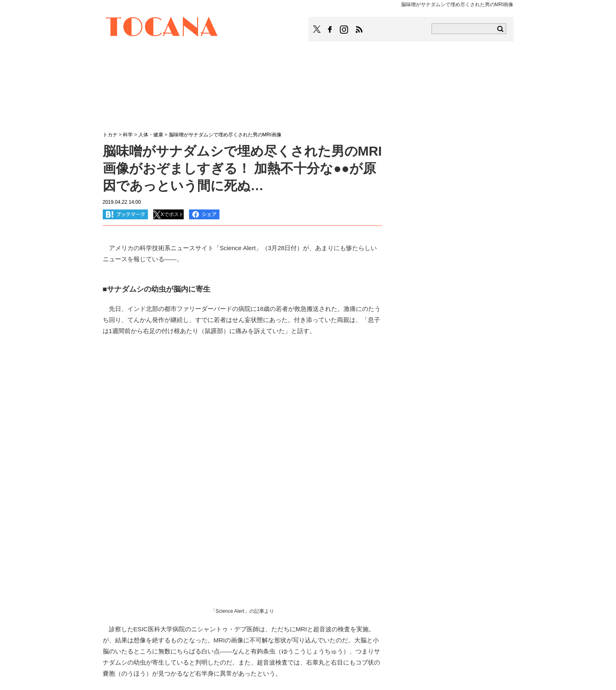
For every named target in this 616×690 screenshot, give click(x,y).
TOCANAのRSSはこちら (359, 30)
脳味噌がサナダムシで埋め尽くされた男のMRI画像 (225, 135)
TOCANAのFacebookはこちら (330, 30)
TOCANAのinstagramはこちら (344, 30)
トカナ (110, 135)
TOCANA (162, 28)
